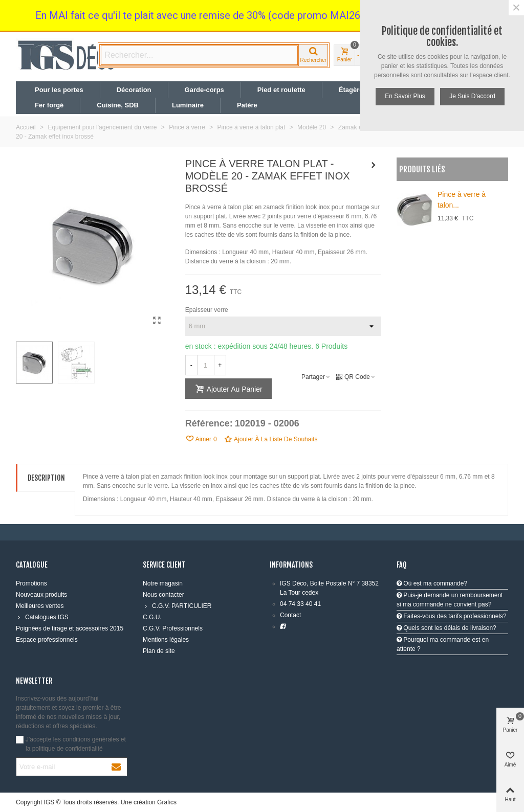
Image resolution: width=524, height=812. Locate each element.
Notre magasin (163, 583)
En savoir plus (405, 96)
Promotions (31, 583)
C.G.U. (152, 617)
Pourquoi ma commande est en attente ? (443, 644)
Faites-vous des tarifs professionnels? (452, 616)
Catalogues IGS (42, 617)
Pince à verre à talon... (462, 200)
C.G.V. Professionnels (173, 628)
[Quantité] (206, 365)
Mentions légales (166, 640)
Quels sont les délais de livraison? (446, 628)
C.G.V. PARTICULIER (177, 606)
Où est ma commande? (432, 583)
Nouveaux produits (41, 595)
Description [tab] (46, 478)
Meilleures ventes (40, 606)
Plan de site (159, 651)
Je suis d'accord (472, 96)
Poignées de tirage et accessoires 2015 (70, 628)
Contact (290, 615)
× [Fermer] (516, 8)
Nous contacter (163, 595)
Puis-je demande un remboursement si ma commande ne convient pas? (450, 600)
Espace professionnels (47, 640)
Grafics (167, 802)
